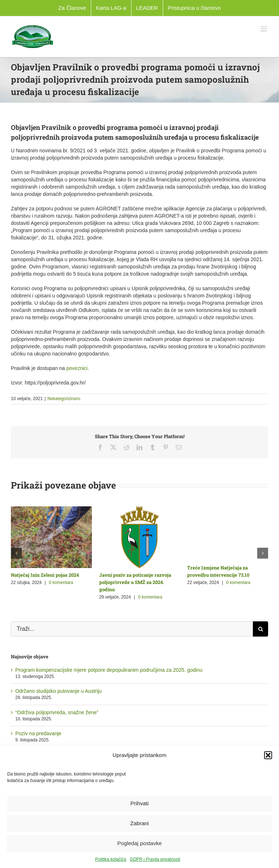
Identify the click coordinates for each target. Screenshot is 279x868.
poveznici (77, 368)
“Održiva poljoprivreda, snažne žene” (57, 712)
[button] (268, 755)
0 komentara (61, 583)
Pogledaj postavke (140, 843)
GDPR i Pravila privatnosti (155, 859)
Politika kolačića (111, 859)
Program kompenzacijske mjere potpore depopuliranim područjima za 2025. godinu (109, 670)
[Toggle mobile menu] (264, 29)
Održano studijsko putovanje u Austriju (58, 691)
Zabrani (140, 823)
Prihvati (139, 803)
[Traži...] (132, 629)
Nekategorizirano (64, 399)
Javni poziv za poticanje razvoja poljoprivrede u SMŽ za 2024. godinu (135, 582)
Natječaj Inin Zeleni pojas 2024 (45, 575)
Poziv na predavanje (38, 733)
